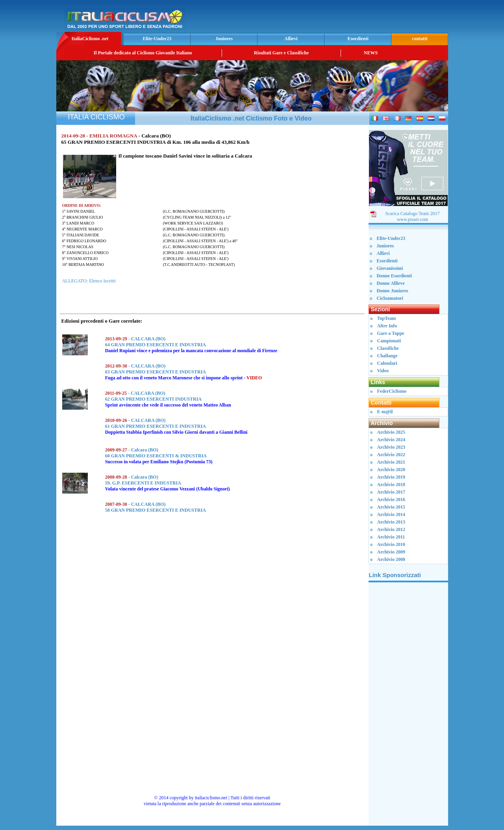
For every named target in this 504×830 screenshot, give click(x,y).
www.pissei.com (412, 219)
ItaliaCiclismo (90, 39)
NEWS (371, 53)
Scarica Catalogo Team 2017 (413, 214)
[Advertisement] (354, 18)
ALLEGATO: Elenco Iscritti (89, 281)
